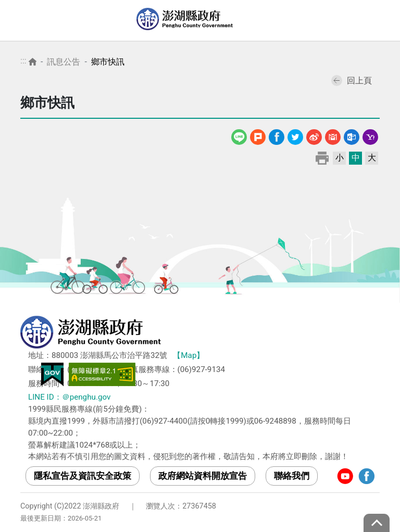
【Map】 (189, 355)
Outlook (352, 135)
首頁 (33, 62)
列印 (322, 158)
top (377, 523)
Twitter (295, 135)
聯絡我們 (292, 476)
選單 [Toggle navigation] (382, 21)
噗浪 (258, 135)
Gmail (333, 135)
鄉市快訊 (108, 62)
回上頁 (352, 81)
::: (23, 61)
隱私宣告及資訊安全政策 (83, 476)
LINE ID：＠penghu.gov (69, 397)
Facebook (277, 135)
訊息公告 (64, 62)
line (240, 135)
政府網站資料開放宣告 (203, 476)
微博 (314, 135)
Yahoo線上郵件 (370, 135)
